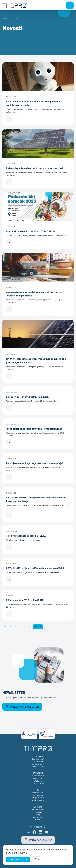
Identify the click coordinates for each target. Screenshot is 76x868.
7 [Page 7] (25, 626)
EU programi (38, 812)
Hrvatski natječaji (38, 809)
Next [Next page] (37, 627)
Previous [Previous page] (5, 627)
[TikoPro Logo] (15, 5)
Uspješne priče (38, 817)
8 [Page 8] (30, 626)
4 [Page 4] (10, 626)
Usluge (38, 815)
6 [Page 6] (20, 626)
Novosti (38, 820)
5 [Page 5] (15, 626)
